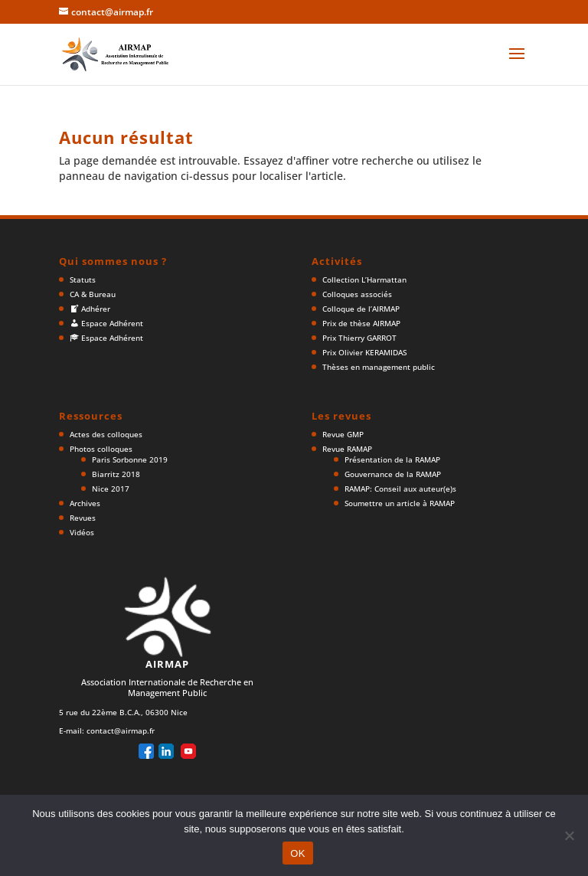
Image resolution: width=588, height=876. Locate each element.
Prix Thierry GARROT (359, 338)
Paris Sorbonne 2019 (130, 459)
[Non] (569, 835)
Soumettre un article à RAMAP (400, 503)
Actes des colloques (106, 434)
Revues (83, 518)
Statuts (83, 279)
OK (297, 853)
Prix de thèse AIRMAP (361, 323)
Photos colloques (101, 449)
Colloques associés (357, 294)
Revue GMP (343, 434)
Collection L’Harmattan (364, 279)
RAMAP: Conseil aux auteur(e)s (400, 489)
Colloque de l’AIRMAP (361, 309)
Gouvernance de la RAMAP (393, 474)
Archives (85, 503)
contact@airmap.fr (121, 731)
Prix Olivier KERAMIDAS (364, 352)
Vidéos (82, 532)
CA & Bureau (93, 294)
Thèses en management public (379, 367)
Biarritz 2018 (116, 474)
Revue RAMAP (347, 449)
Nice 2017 (111, 489)
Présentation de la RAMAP (392, 459)
